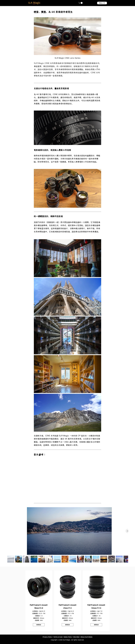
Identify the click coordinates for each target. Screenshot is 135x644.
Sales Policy (68, 637)
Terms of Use (58, 637)
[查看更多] (39, 625)
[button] (81, 3)
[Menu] (102, 3)
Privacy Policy (47, 637)
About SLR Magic (87, 637)
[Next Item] (128, 531)
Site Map (76, 637)
